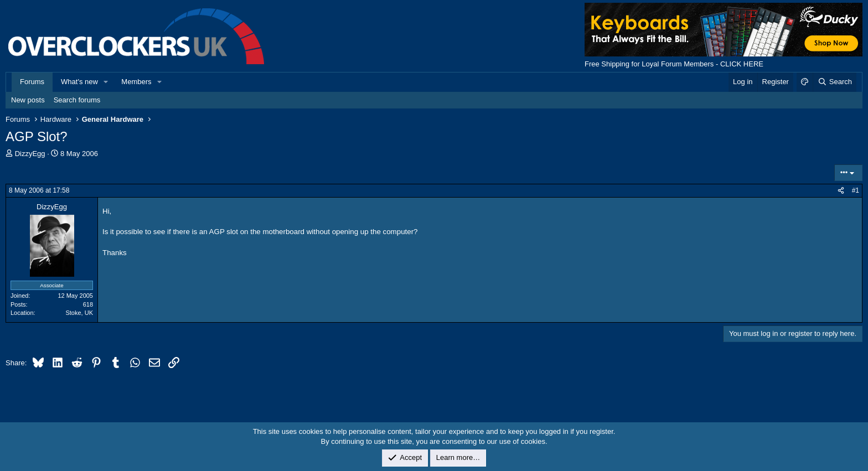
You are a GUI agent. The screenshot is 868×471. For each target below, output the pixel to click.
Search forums (77, 100)
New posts (28, 100)
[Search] (835, 82)
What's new (79, 82)
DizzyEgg (30, 154)
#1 (856, 190)
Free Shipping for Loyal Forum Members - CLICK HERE (674, 64)
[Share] (841, 191)
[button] (106, 82)
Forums (32, 82)
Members (136, 82)
